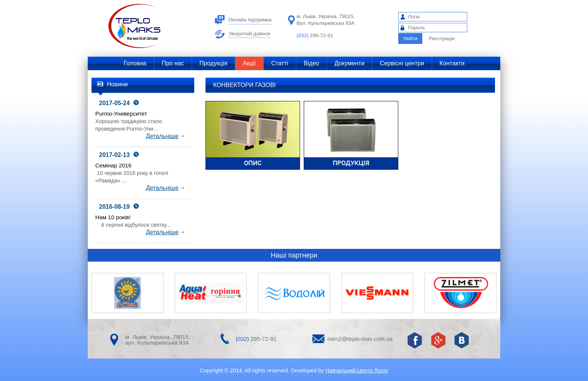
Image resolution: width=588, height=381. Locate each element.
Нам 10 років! (113, 217)
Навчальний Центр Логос (357, 370)
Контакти (452, 63)
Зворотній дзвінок (250, 34)
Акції (249, 63)
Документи (349, 63)
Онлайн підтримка (250, 20)
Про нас (173, 63)
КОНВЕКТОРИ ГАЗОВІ (244, 85)
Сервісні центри (402, 63)
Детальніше (165, 136)
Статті (280, 63)
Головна (135, 63)
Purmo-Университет (121, 114)
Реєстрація (442, 38)
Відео (311, 63)
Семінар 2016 (113, 165)
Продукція (214, 63)
